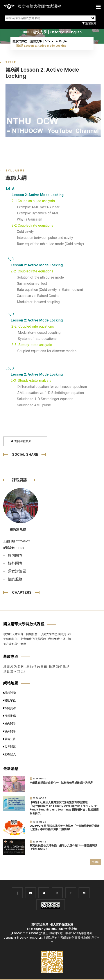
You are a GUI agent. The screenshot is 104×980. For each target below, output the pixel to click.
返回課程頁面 (21, 441)
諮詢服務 (15, 579)
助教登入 (10, 754)
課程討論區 (17, 571)
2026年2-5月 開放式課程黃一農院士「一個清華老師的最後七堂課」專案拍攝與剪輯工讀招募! (65, 828)
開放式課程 (20, 41)
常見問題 (10, 747)
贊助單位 (10, 700)
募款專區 (11, 657)
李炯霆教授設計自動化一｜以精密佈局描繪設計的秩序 (61, 783)
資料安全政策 (40, 924)
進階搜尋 (89, 23)
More (95, 862)
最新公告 (10, 739)
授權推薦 (10, 716)
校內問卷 (15, 555)
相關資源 (10, 708)
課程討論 (10, 693)
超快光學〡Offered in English (50, 41)
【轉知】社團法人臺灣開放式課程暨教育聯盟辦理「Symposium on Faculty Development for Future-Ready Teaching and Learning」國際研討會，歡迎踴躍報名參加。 (64, 808)
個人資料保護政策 (62, 924)
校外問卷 (15, 563)
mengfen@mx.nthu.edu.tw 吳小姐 (54, 929)
